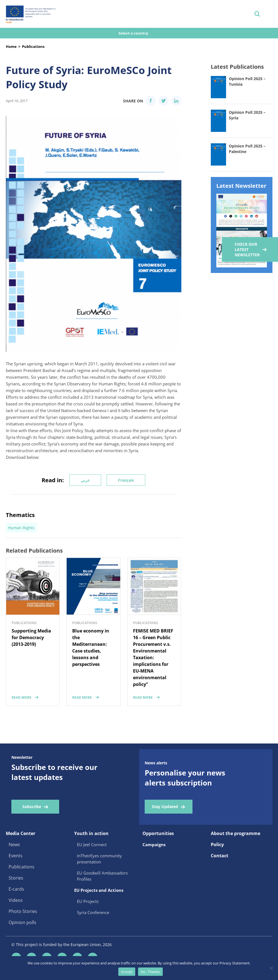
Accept (127, 972)
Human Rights (21, 528)
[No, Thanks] (271, 968)
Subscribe (32, 807)
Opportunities (158, 833)
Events (16, 856)
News (14, 844)
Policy (217, 844)
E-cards (16, 889)
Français (126, 480)
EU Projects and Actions (99, 890)
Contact (220, 856)
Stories (16, 878)
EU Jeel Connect (92, 844)
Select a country (134, 33)
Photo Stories (23, 911)
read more (22, 697)
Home (11, 46)
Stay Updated (165, 807)
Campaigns (154, 844)
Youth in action (91, 833)
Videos (16, 900)
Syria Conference (93, 912)
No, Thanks (150, 972)
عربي (85, 480)
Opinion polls (22, 922)
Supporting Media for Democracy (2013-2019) (31, 637)
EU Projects (88, 901)
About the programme (236, 833)
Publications (33, 46)
